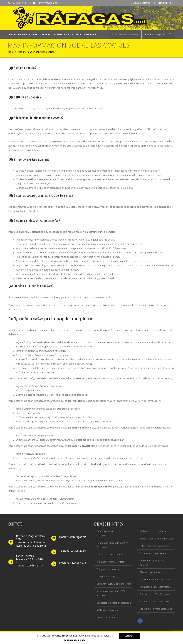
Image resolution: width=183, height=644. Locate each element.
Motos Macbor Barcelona (109, 617)
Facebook (140, 621)
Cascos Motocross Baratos (111, 554)
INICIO (12, 34)
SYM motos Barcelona (108, 610)
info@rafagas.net (48, 3)
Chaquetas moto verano (109, 569)
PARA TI (23, 34)
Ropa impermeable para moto (155, 579)
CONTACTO (164, 3)
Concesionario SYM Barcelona (155, 594)
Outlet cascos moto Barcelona (155, 531)
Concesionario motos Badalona (156, 609)
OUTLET (62, 34)
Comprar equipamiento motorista (114, 584)
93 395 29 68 (20, 3)
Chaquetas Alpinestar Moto (110, 562)
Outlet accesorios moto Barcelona (157, 539)
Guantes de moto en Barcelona (155, 601)
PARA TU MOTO (43, 34)
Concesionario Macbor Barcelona (114, 603)
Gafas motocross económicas (155, 546)
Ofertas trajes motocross (153, 572)
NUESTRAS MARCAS (84, 34)
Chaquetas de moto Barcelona (155, 587)
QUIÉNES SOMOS (141, 3)
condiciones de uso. (75, 640)
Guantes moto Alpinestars (153, 553)
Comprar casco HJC (106, 576)
